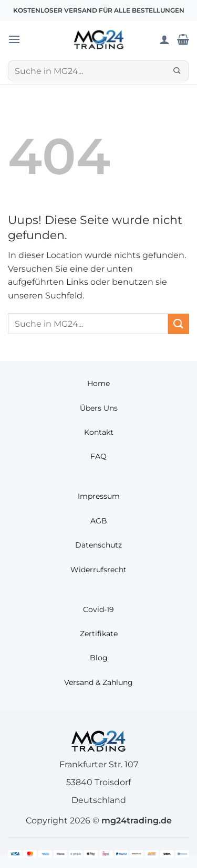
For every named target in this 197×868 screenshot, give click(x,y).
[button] (14, 39)
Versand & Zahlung (98, 682)
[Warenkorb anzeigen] (183, 39)
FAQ (98, 456)
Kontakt (99, 432)
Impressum (99, 496)
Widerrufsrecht (98, 570)
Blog (99, 658)
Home (98, 383)
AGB (99, 521)
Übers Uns (99, 408)
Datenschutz (98, 545)
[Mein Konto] (164, 39)
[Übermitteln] (177, 71)
